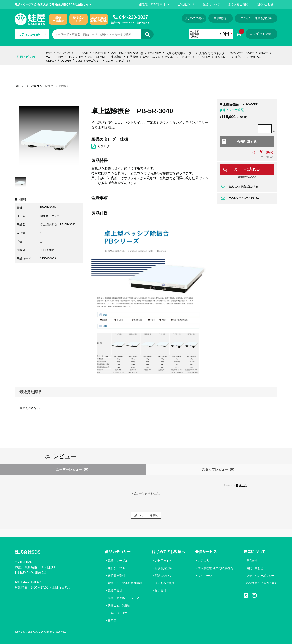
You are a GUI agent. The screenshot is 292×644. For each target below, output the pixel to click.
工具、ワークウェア (120, 613)
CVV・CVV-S (152, 57)
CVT (49, 53)
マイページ (205, 576)
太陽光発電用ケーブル (180, 53)
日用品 (112, 621)
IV (76, 53)
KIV (61, 57)
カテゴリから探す (32, 34)
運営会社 (252, 561)
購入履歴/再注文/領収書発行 (215, 568)
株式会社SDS (28, 552)
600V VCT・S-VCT (242, 53)
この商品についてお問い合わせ (246, 198)
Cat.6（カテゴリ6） (119, 61)
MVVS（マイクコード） (180, 57)
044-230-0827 (134, 17)
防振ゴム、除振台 (119, 606)
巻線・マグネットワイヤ (123, 598)
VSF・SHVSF (97, 57)
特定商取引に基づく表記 (262, 583)
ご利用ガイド (186, 4)
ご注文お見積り (261, 34)
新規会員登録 (163, 568)
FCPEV (205, 57)
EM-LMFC (155, 53)
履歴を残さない (30, 408)
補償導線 (116, 57)
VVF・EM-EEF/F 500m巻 (127, 53)
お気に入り (205, 561)
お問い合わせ (265, 4)
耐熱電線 (132, 57)
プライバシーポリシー (260, 576)
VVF (85, 53)
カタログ (104, 146)
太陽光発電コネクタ (212, 53)
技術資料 (160, 591)
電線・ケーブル (117, 561)
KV (81, 57)
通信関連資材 (116, 576)
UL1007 (51, 61)
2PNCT (263, 53)
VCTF (50, 57)
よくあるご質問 (238, 4)
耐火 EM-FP (223, 57)
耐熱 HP (240, 57)
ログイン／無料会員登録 (256, 18)
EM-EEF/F (99, 53)
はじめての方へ (193, 18)
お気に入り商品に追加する (243, 187)
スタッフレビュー (219, 469)
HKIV (71, 57)
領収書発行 (220, 18)
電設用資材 (115, 591)
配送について (211, 4)
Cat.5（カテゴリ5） (88, 61)
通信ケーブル (116, 568)
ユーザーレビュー (73, 469)
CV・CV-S (63, 53)
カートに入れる (247, 169)
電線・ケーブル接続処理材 (125, 583)
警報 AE (255, 57)
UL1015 (66, 61)
